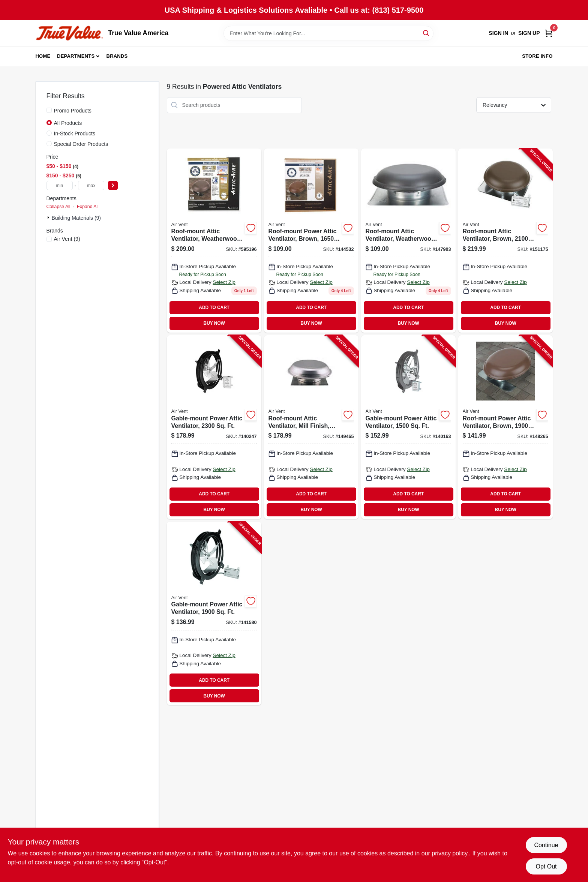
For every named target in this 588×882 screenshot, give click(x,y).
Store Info (537, 56)
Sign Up (529, 33)
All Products (68, 123)
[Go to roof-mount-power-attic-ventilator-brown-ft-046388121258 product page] (311, 241)
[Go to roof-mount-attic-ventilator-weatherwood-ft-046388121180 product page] (408, 241)
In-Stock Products (75, 133)
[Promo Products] (49, 110)
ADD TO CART (214, 307)
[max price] (91, 185)
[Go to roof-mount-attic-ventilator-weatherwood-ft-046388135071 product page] (214, 241)
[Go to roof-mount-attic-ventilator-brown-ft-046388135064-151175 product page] (505, 241)
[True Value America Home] (69, 33)
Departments (76, 56)
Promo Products (73, 111)
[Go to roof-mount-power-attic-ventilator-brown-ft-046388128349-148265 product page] (505, 427)
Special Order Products (81, 144)
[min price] (60, 185)
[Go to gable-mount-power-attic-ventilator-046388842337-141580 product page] (214, 613)
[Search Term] (328, 33)
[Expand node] (49, 217)
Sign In (498, 33)
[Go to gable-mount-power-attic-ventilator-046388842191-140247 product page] (214, 427)
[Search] (427, 33)
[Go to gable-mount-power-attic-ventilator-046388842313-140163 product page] (408, 427)
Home (43, 56)
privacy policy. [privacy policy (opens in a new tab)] (450, 853)
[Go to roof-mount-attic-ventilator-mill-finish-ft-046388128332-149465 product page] (311, 427)
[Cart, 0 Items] (549, 33)
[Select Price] (113, 185)
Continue (546, 845)
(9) (67, 239)
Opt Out (546, 866)
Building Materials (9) (76, 218)
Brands (117, 56)
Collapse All (58, 207)
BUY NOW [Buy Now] (214, 323)
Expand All (88, 207)
